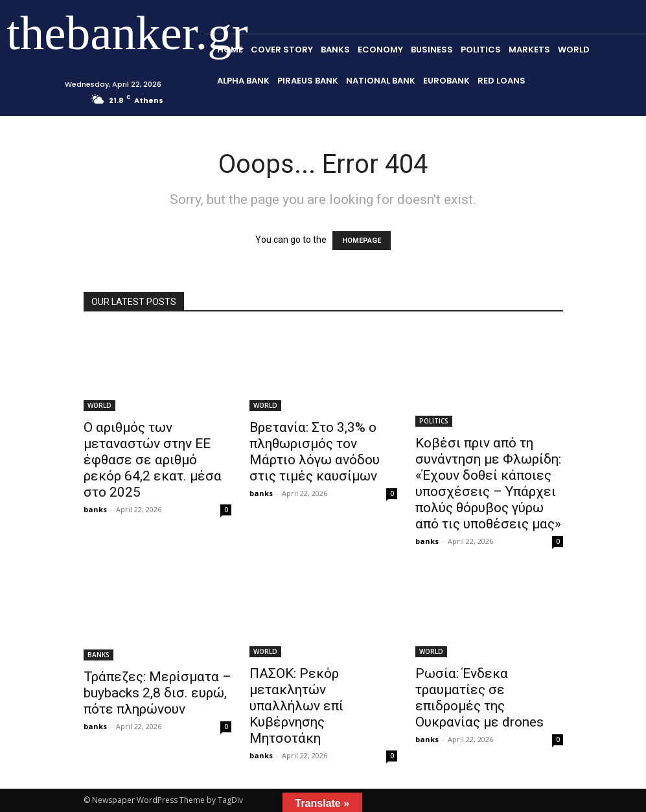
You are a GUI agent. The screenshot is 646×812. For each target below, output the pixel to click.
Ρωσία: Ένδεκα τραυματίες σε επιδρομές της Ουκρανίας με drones (479, 698)
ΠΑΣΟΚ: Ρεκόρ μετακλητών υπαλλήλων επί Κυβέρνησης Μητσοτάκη (296, 706)
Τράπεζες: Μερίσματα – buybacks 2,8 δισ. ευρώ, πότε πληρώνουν (157, 693)
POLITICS (434, 421)
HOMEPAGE (362, 241)
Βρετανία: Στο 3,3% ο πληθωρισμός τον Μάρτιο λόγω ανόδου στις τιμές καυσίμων (315, 452)
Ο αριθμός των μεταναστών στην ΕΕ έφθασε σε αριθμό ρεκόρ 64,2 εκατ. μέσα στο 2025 (153, 460)
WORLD (99, 405)
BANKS (98, 655)
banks (95, 509)
